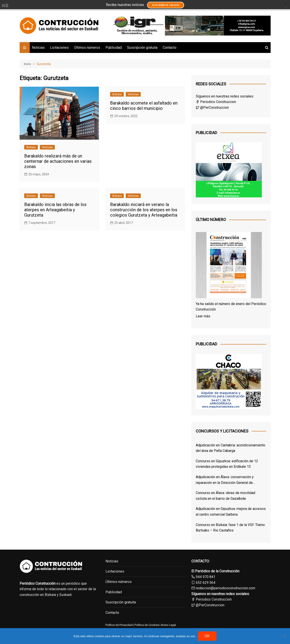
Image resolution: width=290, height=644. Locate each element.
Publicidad (114, 48)
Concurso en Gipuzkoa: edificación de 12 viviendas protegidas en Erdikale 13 (227, 464)
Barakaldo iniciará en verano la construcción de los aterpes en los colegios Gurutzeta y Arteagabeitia (144, 210)
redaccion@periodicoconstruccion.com (225, 588)
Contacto (170, 48)
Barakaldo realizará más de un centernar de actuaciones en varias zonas (58, 161)
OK (207, 636)
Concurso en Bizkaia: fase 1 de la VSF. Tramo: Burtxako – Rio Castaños (231, 528)
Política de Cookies (146, 625)
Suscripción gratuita (142, 48)
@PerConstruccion (212, 108)
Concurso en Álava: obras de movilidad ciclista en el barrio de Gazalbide (225, 496)
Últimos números (87, 48)
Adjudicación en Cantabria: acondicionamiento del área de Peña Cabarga (231, 448)
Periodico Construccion (216, 102)
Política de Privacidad (119, 625)
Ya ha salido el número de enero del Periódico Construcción (231, 307)
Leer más (203, 316)
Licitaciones (59, 48)
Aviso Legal (168, 625)
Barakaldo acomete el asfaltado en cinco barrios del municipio (144, 106)
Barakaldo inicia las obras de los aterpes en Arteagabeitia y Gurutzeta (55, 210)
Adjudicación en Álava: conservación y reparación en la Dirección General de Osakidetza (225, 480)
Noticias (38, 48)
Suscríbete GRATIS (166, 5)
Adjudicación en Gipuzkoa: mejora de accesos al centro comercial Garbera (231, 512)
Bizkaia (31, 147)
